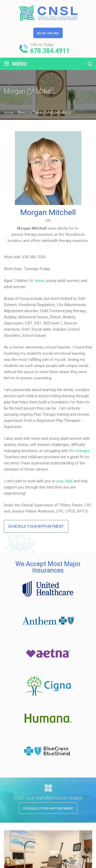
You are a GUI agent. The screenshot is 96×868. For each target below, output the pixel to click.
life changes (79, 451)
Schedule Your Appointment (36, 527)
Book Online (48, 33)
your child (64, 481)
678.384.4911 (50, 51)
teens (40, 281)
